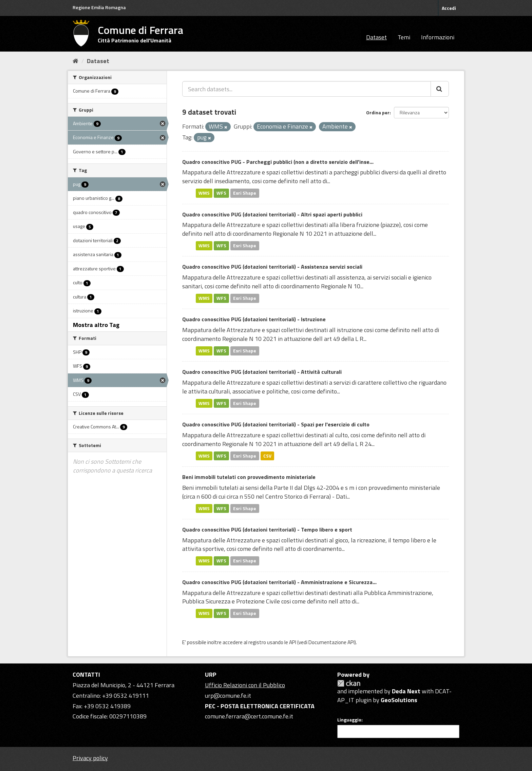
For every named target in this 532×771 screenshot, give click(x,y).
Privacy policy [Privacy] (90, 758)
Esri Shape (245, 193)
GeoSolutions (399, 700)
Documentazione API (331, 642)
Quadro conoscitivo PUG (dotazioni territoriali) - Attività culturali (262, 372)
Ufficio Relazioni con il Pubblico (245, 685)
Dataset (376, 37)
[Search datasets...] (307, 89)
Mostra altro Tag (96, 325)
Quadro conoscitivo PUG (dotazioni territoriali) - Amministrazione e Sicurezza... (279, 582)
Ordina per (378, 112)
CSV (267, 456)
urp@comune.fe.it (228, 696)
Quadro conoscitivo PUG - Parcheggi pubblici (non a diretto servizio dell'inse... (278, 162)
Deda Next (406, 691)
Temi (404, 37)
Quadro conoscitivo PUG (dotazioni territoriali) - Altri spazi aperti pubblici (272, 214)
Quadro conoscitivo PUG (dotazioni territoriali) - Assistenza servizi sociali (272, 267)
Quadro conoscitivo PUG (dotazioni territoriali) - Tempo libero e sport (267, 529)
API (293, 642)
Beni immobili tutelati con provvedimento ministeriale (249, 477)
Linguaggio (349, 720)
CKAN (349, 683)
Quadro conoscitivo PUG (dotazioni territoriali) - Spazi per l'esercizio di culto (276, 424)
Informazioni (438, 37)
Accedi (449, 8)
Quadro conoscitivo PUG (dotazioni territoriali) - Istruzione (254, 319)
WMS (204, 193)
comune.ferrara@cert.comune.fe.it (249, 716)
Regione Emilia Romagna (99, 7)
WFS (221, 193)
